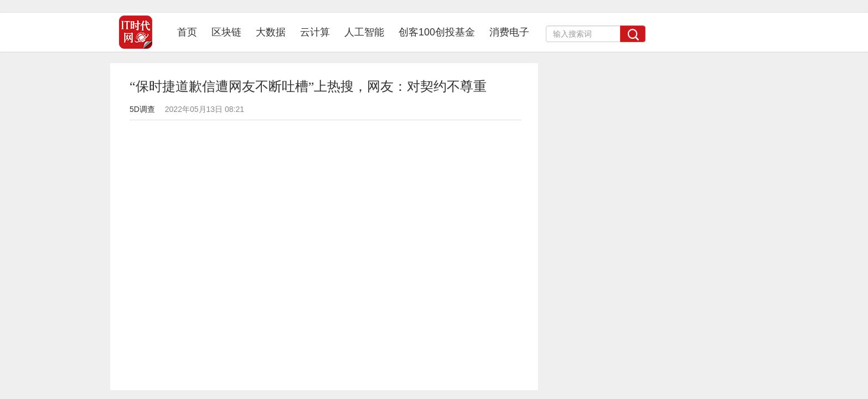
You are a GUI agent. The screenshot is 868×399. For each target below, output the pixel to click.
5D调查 (142, 109)
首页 (191, 32)
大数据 (271, 32)
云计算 (315, 32)
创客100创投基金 (437, 32)
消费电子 (509, 32)
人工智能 (364, 32)
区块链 (226, 32)
